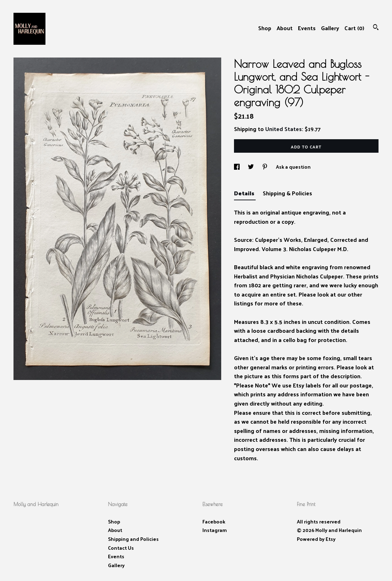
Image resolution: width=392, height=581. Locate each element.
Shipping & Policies (287, 193)
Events (307, 28)
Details (245, 193)
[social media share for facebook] (237, 167)
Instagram (215, 530)
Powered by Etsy (316, 539)
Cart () (354, 28)
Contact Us (121, 548)
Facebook (214, 522)
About (285, 28)
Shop (265, 28)
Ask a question (293, 167)
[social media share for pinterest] (265, 167)
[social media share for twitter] (251, 167)
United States (284, 129)
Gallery (330, 28)
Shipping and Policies (133, 539)
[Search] (376, 28)
